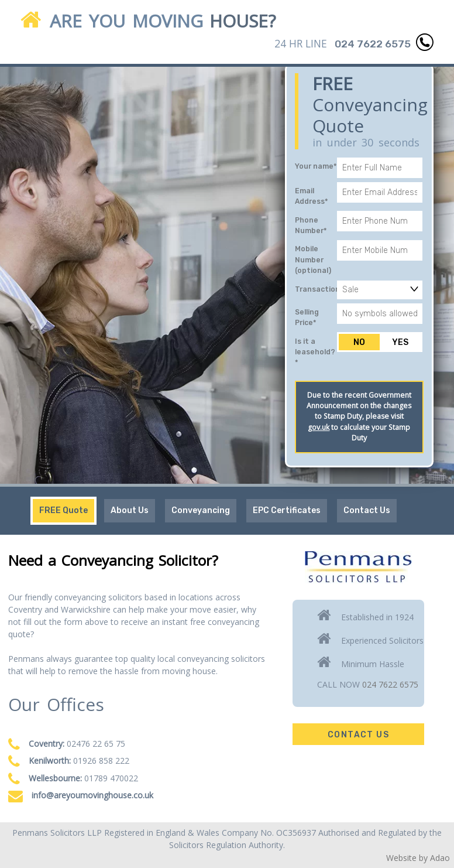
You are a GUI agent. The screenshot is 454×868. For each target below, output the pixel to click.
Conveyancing (201, 510)
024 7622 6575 (390, 684)
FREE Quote (63, 510)
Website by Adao (418, 858)
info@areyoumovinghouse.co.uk (92, 795)
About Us (130, 510)
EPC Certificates (287, 510)
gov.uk (319, 427)
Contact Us (367, 510)
